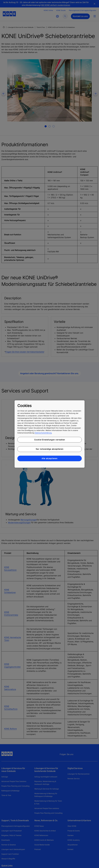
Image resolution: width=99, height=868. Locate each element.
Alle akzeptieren (49, 458)
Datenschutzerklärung (43, 433)
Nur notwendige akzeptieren (50, 449)
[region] (50, 434)
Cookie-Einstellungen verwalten (50, 440)
